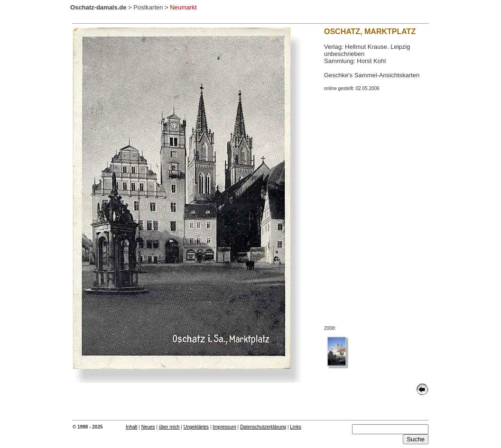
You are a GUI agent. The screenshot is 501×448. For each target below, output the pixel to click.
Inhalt (131, 427)
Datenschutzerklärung (263, 427)
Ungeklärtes (196, 427)
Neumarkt (183, 7)
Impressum (224, 427)
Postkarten (148, 7)
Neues (148, 427)
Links (295, 427)
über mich (169, 427)
